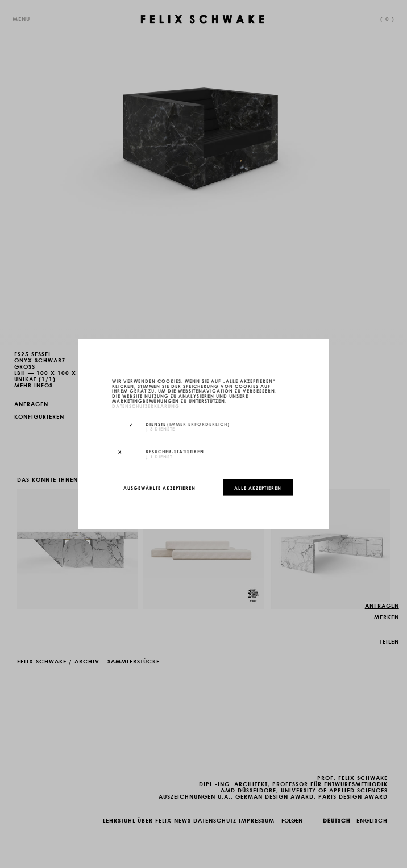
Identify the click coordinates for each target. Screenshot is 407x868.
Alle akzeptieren (258, 487)
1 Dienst (159, 456)
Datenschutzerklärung (146, 405)
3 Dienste (160, 428)
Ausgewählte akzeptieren (159, 487)
